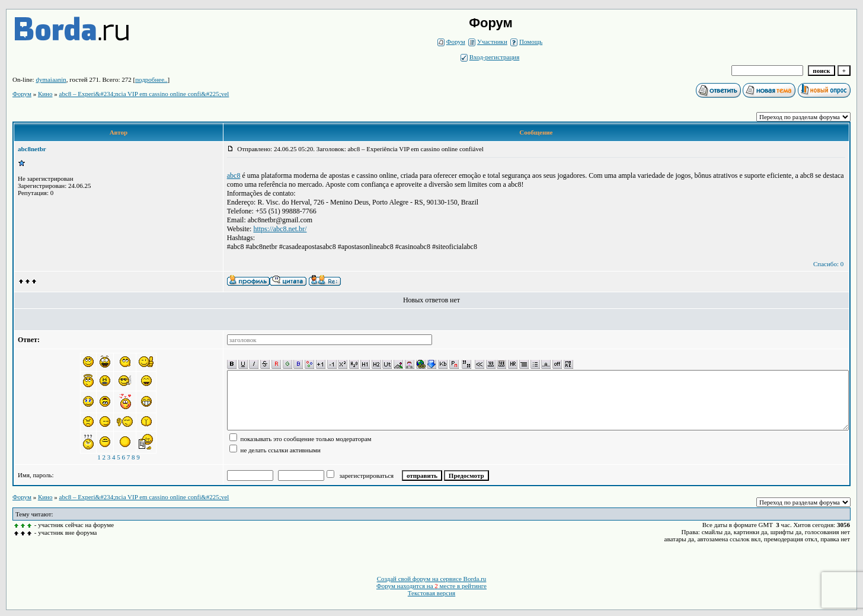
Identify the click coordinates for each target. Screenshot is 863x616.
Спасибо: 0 (828, 264)
